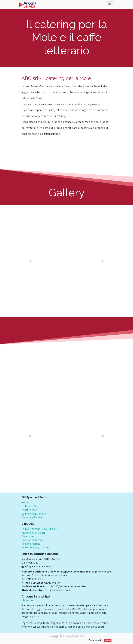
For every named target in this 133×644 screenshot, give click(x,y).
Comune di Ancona (32, 540)
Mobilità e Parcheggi (33, 533)
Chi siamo (27, 600)
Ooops (108, 640)
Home (25, 502)
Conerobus (28, 536)
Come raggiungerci (32, 517)
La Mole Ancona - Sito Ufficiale (39, 529)
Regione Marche (31, 544)
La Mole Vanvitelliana (34, 514)
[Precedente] (30, 261)
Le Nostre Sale (30, 506)
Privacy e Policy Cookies (35, 547)
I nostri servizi (29, 510)
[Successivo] (103, 261)
